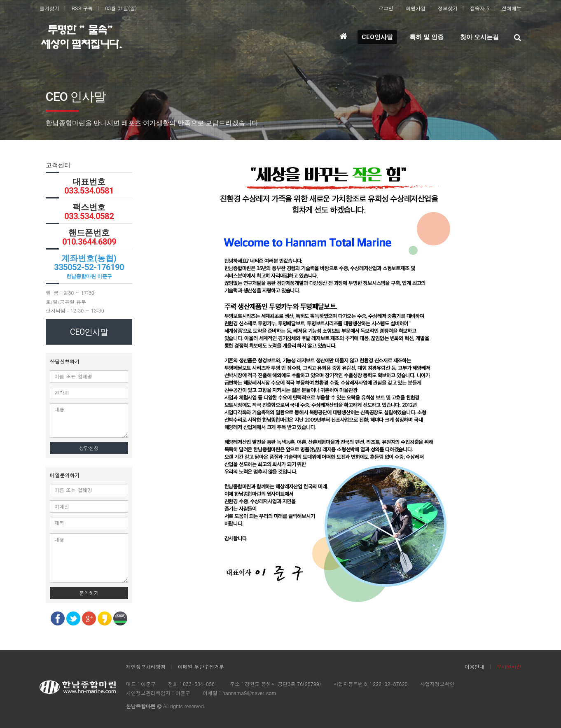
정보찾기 (448, 8)
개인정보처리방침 (146, 666)
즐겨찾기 (49, 8)
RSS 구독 (82, 8)
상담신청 (89, 448)
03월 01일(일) (121, 8)
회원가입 (416, 8)
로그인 (386, 8)
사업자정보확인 (437, 684)
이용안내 (475, 666)
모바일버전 (509, 666)
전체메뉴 (512, 8)
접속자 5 (480, 8)
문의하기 (89, 593)
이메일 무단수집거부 (201, 666)
